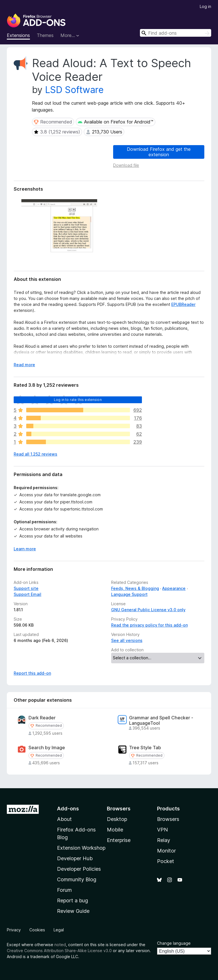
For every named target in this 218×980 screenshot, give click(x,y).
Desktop (117, 819)
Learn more (25, 549)
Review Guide (73, 911)
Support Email (27, 594)
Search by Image (47, 748)
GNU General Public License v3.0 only (148, 610)
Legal (59, 930)
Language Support (129, 594)
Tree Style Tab (145, 748)
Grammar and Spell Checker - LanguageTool (161, 720)
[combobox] (176, 33)
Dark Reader (42, 718)
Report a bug (73, 900)
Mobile (115, 830)
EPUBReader (183, 304)
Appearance (174, 588)
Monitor (166, 851)
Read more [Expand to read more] (24, 365)
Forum (64, 890)
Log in (205, 6)
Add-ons (68, 809)
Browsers (168, 819)
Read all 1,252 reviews (35, 454)
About (64, 819)
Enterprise (119, 840)
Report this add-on (32, 673)
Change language (174, 943)
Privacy (14, 930)
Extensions (18, 35)
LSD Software (74, 90)
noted (60, 945)
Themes (45, 35)
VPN (162, 830)
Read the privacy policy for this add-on (149, 625)
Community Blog (77, 879)
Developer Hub (75, 858)
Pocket (166, 861)
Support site (26, 588)
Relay (164, 840)
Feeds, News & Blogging (135, 588)
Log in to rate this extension (78, 400)
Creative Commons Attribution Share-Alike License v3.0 (59, 951)
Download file (126, 165)
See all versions (127, 640)
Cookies (37, 930)
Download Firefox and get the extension (159, 152)
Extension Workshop (81, 848)
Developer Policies (79, 869)
